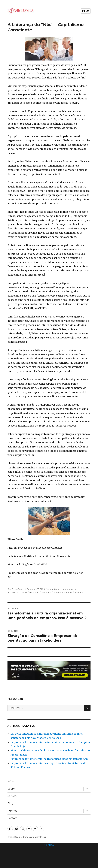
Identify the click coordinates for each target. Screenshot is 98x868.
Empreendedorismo (62, 592)
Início (11, 781)
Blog (10, 803)
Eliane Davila (14, 837)
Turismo (12, 811)
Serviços (12, 796)
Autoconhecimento (17, 592)
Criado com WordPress (34, 837)
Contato (12, 818)
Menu (85, 11)
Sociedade (78, 592)
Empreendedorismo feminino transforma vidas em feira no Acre (50, 759)
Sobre (11, 789)
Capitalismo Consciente (39, 592)
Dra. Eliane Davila (16, 589)
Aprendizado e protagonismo (62, 589)
